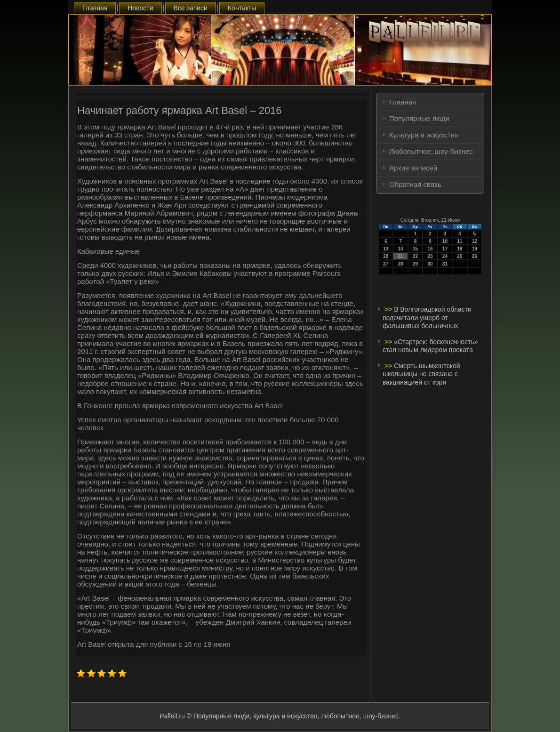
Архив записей (413, 168)
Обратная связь (415, 184)
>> (389, 309)
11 (460, 241)
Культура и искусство (424, 135)
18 (460, 249)
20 (386, 256)
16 (430, 249)
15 (415, 249)
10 (445, 241)
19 (475, 249)
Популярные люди (419, 118)
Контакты (242, 8)
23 (430, 256)
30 (430, 264)
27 (386, 264)
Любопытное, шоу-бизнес (431, 151)
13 (386, 249)
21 (401, 256)
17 (445, 249)
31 (445, 264)
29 (415, 264)
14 (401, 249)
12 (475, 241)
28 (401, 264)
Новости (140, 8)
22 (415, 256)
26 (475, 256)
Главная (95, 8)
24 (445, 256)
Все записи (191, 8)
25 (460, 256)
